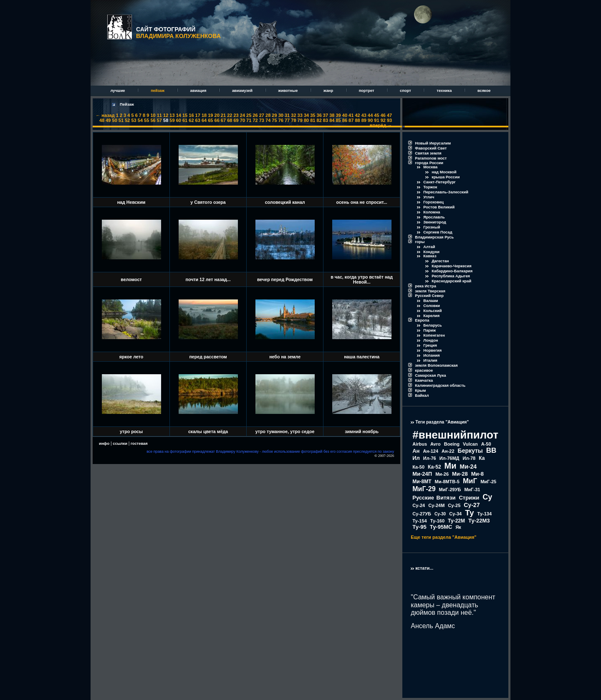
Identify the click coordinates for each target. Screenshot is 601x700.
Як (458, 527)
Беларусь (432, 325)
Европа (422, 320)
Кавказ (430, 256)
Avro (436, 444)
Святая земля (428, 153)
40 (345, 115)
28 (268, 115)
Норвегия (432, 350)
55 (146, 120)
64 (204, 120)
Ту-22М (456, 521)
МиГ (470, 481)
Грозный (432, 227)
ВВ (491, 450)
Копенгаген (434, 335)
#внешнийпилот (455, 435)
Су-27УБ (422, 514)
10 (153, 115)
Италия (430, 360)
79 (300, 120)
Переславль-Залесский (446, 192)
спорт (406, 91)
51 (121, 120)
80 (306, 120)
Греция (430, 345)
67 (223, 120)
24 (242, 115)
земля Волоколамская (436, 365)
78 (293, 120)
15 (185, 115)
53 (134, 120)
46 (383, 115)
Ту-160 (437, 521)
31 (287, 115)
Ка (482, 458)
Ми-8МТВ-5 (447, 482)
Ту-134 (485, 514)
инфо (104, 444)
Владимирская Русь (434, 237)
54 (140, 120)
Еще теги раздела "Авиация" (443, 537)
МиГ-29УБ (450, 489)
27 (262, 115)
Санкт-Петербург (439, 182)
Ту (469, 513)
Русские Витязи (434, 498)
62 (191, 120)
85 (338, 120)
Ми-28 (460, 474)
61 (185, 120)
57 (159, 120)
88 (357, 120)
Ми (451, 466)
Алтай (429, 247)
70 (242, 120)
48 (102, 120)
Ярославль (434, 217)
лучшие (118, 91)
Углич (429, 197)
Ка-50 (418, 467)
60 (179, 120)
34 (306, 115)
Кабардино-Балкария (452, 271)
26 (255, 115)
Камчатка (424, 380)
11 (159, 115)
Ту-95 (419, 527)
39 (338, 115)
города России (429, 163)
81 (313, 120)
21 (223, 115)
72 (255, 120)
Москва (430, 167)
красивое (424, 370)
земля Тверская (430, 291)
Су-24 (419, 505)
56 (153, 120)
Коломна (432, 212)
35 (313, 115)
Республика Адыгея (451, 276)
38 (332, 115)
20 (217, 115)
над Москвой (444, 172)
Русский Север (429, 296)
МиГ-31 (472, 489)
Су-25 (454, 505)
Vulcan (470, 444)
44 (370, 115)
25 (249, 115)
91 (376, 120)
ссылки (120, 444)
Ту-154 (419, 521)
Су (487, 497)
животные (289, 91)
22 (230, 115)
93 (389, 120)
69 (236, 120)
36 (319, 115)
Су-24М (436, 505)
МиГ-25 (488, 482)
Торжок (430, 187)
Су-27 (472, 505)
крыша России (446, 177)
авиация (199, 91)
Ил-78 (469, 458)
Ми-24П (422, 474)
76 (281, 120)
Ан (416, 451)
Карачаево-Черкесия (451, 266)
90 (370, 120)
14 (179, 115)
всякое (484, 91)
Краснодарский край (451, 281)
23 (236, 115)
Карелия (431, 316)
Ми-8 (477, 474)
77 (287, 120)
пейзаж (158, 91)
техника (445, 91)
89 (364, 120)
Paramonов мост (431, 158)
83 (326, 120)
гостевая (139, 444)
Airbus (420, 444)
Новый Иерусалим (433, 143)
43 (364, 115)
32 (293, 115)
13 (172, 115)
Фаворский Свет (431, 148)
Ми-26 (442, 474)
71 (249, 120)
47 (389, 115)
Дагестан (440, 261)
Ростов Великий (439, 207)
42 (357, 115)
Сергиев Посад (438, 232)
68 (230, 120)
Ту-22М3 (479, 521)
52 (127, 120)
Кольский (432, 311)
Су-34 (455, 514)
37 (326, 115)
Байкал (422, 396)
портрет (367, 91)
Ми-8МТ (422, 482)
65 (210, 120)
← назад (105, 115)
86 (345, 120)
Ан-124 (431, 451)
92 (383, 120)
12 (166, 115)
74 (268, 120)
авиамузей (243, 91)
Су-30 (440, 514)
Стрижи (469, 498)
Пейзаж (127, 104)
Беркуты (470, 451)
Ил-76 (430, 458)
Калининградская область (440, 386)
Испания (432, 355)
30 (281, 115)
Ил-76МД (449, 458)
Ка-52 (434, 467)
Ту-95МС (441, 527)
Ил (416, 458)
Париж (429, 330)
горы (420, 242)
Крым (420, 391)
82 (319, 120)
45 (376, 115)
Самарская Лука (430, 375)
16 (191, 115)
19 (210, 115)
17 (198, 115)
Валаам (431, 301)
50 (115, 120)
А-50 (486, 444)
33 (300, 115)
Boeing (452, 444)
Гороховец (433, 202)
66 (217, 120)
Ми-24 (468, 467)
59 (172, 120)
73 (262, 120)
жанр (329, 91)
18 (204, 115)
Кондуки (431, 252)
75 (274, 120)
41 (351, 115)
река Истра (425, 286)
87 (351, 120)
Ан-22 (448, 451)
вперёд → (381, 125)
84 (332, 120)
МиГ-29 (424, 489)
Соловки (432, 306)
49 (108, 120)
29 (274, 115)
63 (198, 120)
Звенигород (435, 222)
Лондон (431, 340)
